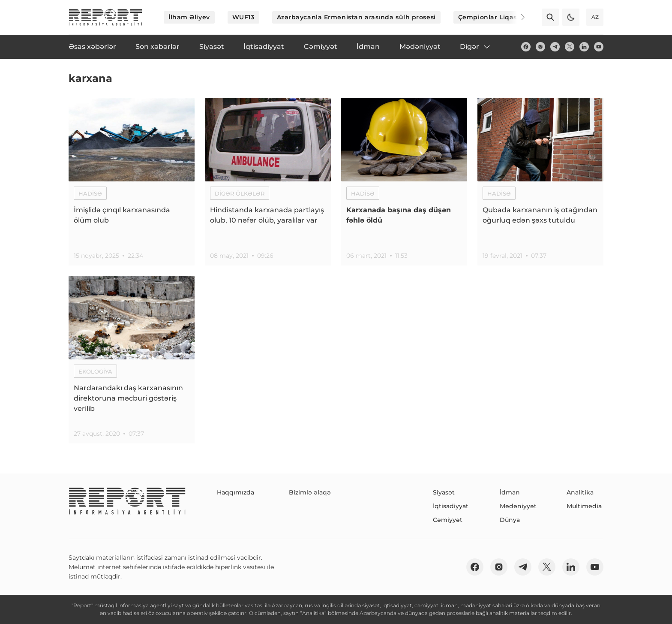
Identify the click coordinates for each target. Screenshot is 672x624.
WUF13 (243, 17)
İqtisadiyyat (451, 506)
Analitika (580, 492)
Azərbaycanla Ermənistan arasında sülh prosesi (356, 17)
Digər (475, 47)
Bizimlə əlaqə (310, 492)
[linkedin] (584, 47)
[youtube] (599, 47)
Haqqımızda (235, 492)
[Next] (517, 17)
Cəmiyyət (448, 520)
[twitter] (570, 47)
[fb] (526, 47)
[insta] (540, 47)
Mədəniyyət (518, 506)
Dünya (510, 520)
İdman (510, 492)
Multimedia (584, 506)
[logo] (105, 17)
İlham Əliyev (189, 17)
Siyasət (444, 492)
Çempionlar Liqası (489, 17)
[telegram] (555, 47)
